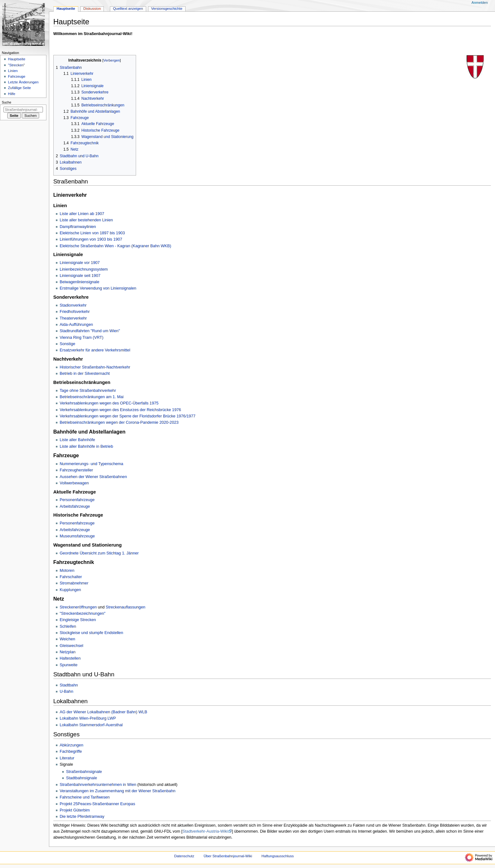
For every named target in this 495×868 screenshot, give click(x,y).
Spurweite (69, 665)
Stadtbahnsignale (81, 778)
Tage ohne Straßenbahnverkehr (88, 391)
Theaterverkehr (73, 318)
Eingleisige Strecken (78, 620)
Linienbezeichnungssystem (84, 269)
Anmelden (480, 3)
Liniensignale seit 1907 (80, 276)
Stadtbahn (69, 685)
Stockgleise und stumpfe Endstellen (91, 633)
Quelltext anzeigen (128, 9)
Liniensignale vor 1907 (80, 263)
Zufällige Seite (19, 88)
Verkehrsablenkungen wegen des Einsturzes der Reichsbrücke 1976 (120, 410)
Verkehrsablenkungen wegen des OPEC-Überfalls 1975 (109, 403)
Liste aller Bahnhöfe (77, 440)
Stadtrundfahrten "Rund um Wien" (90, 331)
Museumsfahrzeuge (77, 536)
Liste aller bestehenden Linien (86, 220)
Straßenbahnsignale (84, 772)
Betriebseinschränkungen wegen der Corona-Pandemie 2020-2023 (119, 422)
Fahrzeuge (17, 76)
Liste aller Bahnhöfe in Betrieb (86, 446)
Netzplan (68, 652)
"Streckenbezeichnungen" (83, 614)
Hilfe (12, 94)
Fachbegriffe (71, 751)
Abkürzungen (72, 745)
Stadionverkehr (73, 305)
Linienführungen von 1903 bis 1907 (91, 239)
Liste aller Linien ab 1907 (82, 214)
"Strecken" (16, 65)
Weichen (67, 639)
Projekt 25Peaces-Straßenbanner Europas (97, 804)
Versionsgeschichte (167, 9)
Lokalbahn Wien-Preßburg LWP (88, 718)
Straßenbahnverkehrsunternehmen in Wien (98, 785)
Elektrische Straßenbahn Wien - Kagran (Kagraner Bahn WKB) (115, 246)
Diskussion (92, 9)
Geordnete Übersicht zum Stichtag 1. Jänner (99, 553)
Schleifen (68, 626)
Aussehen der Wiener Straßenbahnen (93, 477)
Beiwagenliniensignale (80, 282)
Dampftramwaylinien (78, 227)
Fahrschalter (71, 577)
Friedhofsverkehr (75, 312)
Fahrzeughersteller (76, 470)
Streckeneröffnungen (78, 607)
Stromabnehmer (74, 583)
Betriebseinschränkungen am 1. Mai (92, 397)
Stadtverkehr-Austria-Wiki (205, 831)
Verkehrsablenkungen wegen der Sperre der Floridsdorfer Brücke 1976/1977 (128, 416)
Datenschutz (184, 856)
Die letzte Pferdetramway (82, 817)
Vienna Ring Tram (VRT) (81, 338)
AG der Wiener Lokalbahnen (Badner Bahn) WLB (103, 712)
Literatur (67, 758)
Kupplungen (70, 590)
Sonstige (67, 344)
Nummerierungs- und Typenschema (91, 464)
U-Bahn (66, 691)
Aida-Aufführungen (76, 325)
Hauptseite (66, 9)
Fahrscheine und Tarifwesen (85, 797)
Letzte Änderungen (23, 82)
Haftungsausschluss (277, 856)
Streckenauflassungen (126, 607)
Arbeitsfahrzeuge (75, 506)
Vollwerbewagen (74, 483)
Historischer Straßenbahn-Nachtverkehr (95, 367)
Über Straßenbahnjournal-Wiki (228, 856)
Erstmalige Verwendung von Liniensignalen (98, 288)
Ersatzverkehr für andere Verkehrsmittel (95, 350)
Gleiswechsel (72, 646)
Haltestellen (70, 658)
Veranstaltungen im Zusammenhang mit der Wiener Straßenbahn (118, 791)
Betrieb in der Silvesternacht (85, 374)
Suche (7, 102)
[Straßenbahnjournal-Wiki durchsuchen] (23, 110)
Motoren (67, 571)
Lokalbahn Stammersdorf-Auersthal (91, 725)
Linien (13, 71)
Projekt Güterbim (75, 810)
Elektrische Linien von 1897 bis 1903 (92, 233)
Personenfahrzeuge (77, 500)
